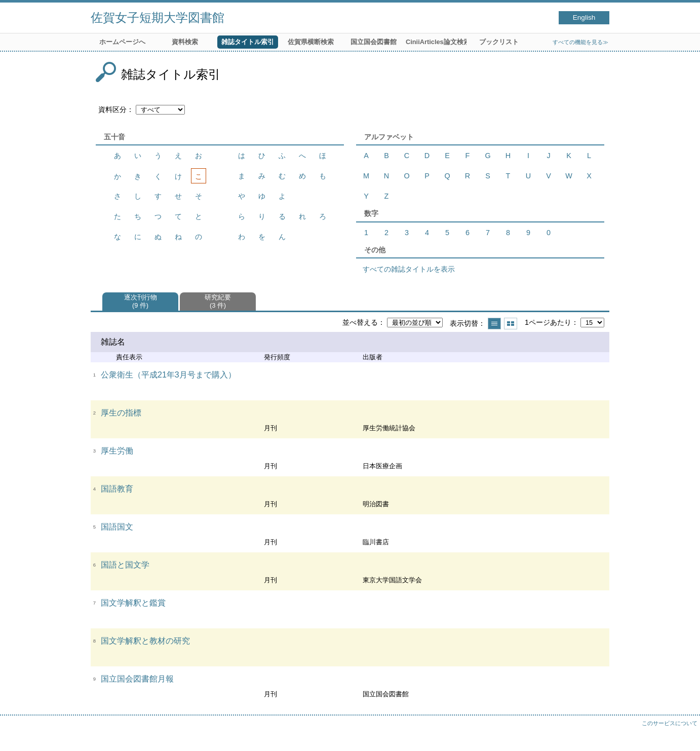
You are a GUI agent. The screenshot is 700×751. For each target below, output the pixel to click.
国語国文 (117, 527)
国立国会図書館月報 (137, 679)
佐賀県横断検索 (311, 42)
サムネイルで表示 (511, 324)
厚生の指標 (121, 413)
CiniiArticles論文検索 (436, 42)
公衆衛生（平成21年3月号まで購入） (168, 375)
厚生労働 (117, 451)
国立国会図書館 (374, 42)
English (584, 17)
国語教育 (117, 489)
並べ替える (360, 322)
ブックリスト (499, 42)
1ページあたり (548, 322)
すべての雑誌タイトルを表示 (409, 269)
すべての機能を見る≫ (580, 42)
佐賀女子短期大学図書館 (158, 17)
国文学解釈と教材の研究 (145, 641)
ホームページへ (122, 42)
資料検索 (185, 42)
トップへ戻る (682, 733)
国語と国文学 (125, 565)
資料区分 (112, 109)
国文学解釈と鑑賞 (133, 603)
